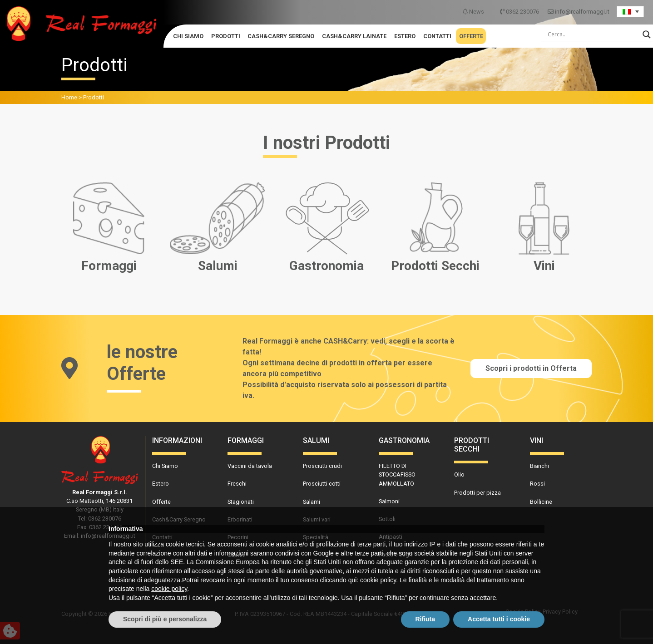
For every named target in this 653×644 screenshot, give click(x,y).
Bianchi (539, 466)
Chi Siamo (188, 36)
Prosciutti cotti (322, 484)
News (474, 12)
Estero (405, 36)
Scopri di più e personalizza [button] (165, 619)
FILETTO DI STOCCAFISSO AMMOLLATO (397, 474)
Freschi (237, 484)
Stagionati (241, 502)
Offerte (471, 36)
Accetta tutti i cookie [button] (499, 619)
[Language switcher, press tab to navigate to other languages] (630, 12)
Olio (459, 474)
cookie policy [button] (378, 580)
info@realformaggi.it (579, 12)
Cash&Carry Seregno (281, 36)
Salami (312, 502)
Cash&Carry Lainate (354, 36)
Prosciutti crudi (322, 466)
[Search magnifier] (647, 34)
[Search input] (593, 34)
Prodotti (226, 36)
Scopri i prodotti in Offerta (531, 368)
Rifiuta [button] (425, 619)
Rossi (537, 484)
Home (69, 97)
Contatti (437, 36)
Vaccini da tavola (250, 466)
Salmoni (389, 501)
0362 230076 (520, 12)
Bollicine (541, 502)
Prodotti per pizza (477, 493)
